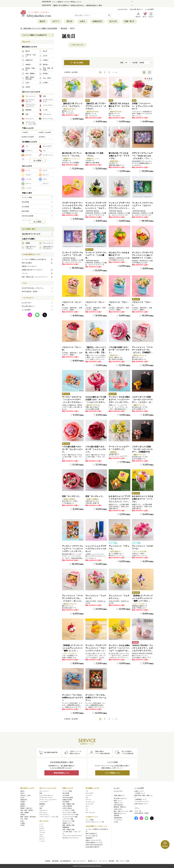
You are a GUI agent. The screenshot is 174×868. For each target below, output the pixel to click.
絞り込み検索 (77, 63)
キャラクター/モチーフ (46, 795)
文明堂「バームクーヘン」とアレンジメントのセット (142, 106)
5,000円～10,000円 (45, 132)
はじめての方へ (123, 9)
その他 (116, 822)
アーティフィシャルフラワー (48, 800)
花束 (41, 793)
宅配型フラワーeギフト (29, 266)
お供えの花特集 (67, 806)
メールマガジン (118, 820)
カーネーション (90, 802)
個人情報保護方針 (66, 861)
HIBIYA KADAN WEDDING (94, 845)
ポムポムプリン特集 (68, 821)
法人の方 (113, 21)
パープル (42, 833)
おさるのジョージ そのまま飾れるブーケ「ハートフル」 (143, 499)
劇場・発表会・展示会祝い (28, 817)
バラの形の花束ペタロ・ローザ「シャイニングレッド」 (96, 449)
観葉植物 (42, 804)
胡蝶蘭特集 (66, 827)
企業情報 (47, 861)
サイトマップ (103, 861)
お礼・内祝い (24, 819)
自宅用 (22, 825)
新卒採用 (111, 861)
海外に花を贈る (37, 263)
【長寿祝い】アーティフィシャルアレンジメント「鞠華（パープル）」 (142, 598)
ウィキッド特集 (67, 791)
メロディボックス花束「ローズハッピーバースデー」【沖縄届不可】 (142, 449)
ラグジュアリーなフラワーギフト (72, 836)
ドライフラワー (44, 802)
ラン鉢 (41, 806)
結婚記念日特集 (67, 800)
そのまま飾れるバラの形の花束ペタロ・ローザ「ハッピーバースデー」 (96, 400)
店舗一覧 (129, 21)
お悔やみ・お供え (26, 795)
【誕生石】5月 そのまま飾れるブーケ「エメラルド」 (119, 106)
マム (87, 798)
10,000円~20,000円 (28, 137)
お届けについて (118, 803)
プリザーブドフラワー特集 (70, 815)
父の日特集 (66, 795)
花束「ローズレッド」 (95, 496)
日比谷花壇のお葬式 (92, 847)
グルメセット (43, 810)
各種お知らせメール (120, 813)
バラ (87, 791)
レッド (41, 824)
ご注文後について (140, 793)
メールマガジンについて (142, 802)
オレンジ (42, 830)
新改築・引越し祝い (26, 808)
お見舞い (23, 823)
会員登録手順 (118, 818)
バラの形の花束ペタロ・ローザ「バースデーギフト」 (119, 350)
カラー (88, 806)
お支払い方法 (118, 809)
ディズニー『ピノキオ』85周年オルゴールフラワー (73, 698)
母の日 (70, 21)
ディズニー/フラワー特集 (70, 817)
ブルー (41, 835)
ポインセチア (90, 793)
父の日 (22, 798)
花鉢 (41, 808)
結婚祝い (23, 804)
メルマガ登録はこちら (112, 773)
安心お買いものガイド (120, 798)
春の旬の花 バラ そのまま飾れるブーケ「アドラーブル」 (119, 156)
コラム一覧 (138, 811)
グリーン (42, 837)
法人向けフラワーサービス (70, 838)
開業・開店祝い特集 (68, 825)
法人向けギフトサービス (31, 234)
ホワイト (42, 839)
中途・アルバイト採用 (123, 861)
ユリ (87, 810)
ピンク (41, 826)
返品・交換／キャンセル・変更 (123, 811)
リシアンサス (90, 804)
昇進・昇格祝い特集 (68, 830)
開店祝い (23, 806)
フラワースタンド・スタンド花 (49, 817)
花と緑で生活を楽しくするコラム (33, 288)
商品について (118, 801)
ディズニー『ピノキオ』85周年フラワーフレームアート (96, 698)
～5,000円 (25, 132)
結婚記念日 (97, 21)
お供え (83, 21)
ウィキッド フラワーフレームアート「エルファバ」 (143, 206)
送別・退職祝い (25, 813)
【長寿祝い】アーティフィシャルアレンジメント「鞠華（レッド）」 (72, 648)
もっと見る (37, 161)
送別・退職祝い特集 (68, 804)
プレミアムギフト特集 (69, 813)
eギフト (56, 21)
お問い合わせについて (141, 804)
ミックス (42, 841)
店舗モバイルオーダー (93, 840)
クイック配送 (90, 820)
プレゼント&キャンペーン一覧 (95, 822)
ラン (87, 808)
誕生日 (42, 21)
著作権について (93, 861)
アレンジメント (44, 791)
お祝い (22, 821)
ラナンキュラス (90, 813)
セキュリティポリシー (79, 861)
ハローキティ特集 (68, 819)
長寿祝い (23, 815)
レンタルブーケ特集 (68, 810)
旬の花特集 (66, 802)
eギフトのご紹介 (91, 836)
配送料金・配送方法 (120, 807)
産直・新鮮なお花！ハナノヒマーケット (37, 277)
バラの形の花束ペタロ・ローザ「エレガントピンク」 (72, 449)
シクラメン (89, 795)
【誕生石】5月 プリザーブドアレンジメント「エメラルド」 (96, 106)
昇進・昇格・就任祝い (27, 810)
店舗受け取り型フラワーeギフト (37, 270)
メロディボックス (77, 45)
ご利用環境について (140, 799)
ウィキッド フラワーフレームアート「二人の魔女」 (96, 255)
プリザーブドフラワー (46, 798)
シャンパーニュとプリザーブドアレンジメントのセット (96, 549)
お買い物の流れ (118, 805)
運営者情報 (55, 861)
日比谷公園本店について (94, 843)
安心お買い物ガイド (136, 9)
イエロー (42, 828)
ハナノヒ (37, 273)
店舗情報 (89, 838)
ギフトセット (43, 813)
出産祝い (23, 802)
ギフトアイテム (44, 815)
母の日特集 (66, 793)
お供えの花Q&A (67, 808)
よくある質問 (149, 9)
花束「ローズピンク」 (71, 496)
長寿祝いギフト (67, 823)
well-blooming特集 (68, 798)
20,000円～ (42, 137)
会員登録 (116, 815)
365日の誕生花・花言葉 (29, 291)
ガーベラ (88, 800)
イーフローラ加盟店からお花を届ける (37, 259)
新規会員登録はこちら (62, 773)
